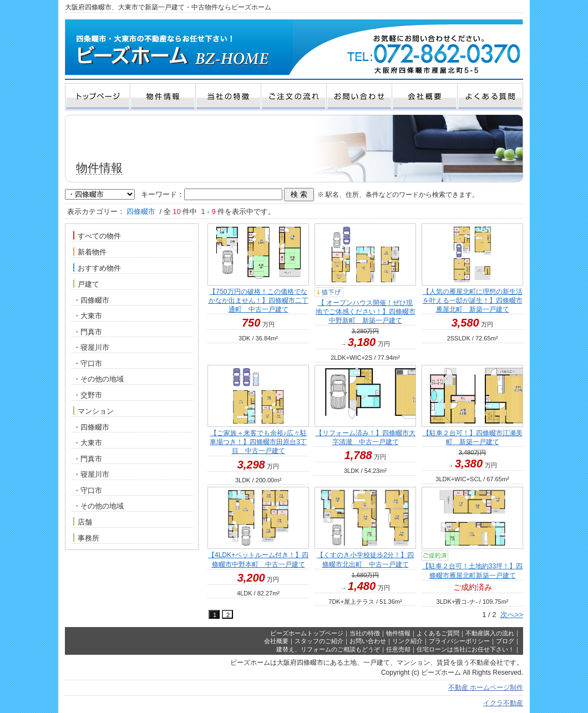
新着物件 (90, 252)
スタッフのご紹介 (319, 641)
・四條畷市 (91, 300)
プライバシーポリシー (459, 641)
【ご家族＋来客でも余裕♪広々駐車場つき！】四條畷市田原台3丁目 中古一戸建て (258, 442)
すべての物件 (97, 236)
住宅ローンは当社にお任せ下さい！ (465, 649)
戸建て (86, 284)
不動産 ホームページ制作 (486, 687)
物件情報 (398, 633)
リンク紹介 (407, 641)
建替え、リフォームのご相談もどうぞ (328, 649)
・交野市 (88, 395)
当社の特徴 (365, 633)
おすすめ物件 (97, 268)
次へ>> (512, 615)
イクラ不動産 (503, 703)
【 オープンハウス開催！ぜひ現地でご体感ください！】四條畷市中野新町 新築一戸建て (366, 312)
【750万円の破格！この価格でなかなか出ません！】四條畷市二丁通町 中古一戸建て (258, 301)
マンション (93, 411)
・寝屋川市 (91, 347)
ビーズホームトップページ (307, 633)
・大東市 (88, 316)
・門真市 (88, 332)
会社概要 (276, 641)
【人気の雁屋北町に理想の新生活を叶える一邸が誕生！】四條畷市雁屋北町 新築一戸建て (473, 301)
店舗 (83, 522)
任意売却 (398, 649)
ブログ (505, 641)
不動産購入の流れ (490, 633)
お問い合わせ (368, 641)
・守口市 (88, 363)
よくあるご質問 (438, 633)
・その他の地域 (98, 379)
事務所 (86, 538)
